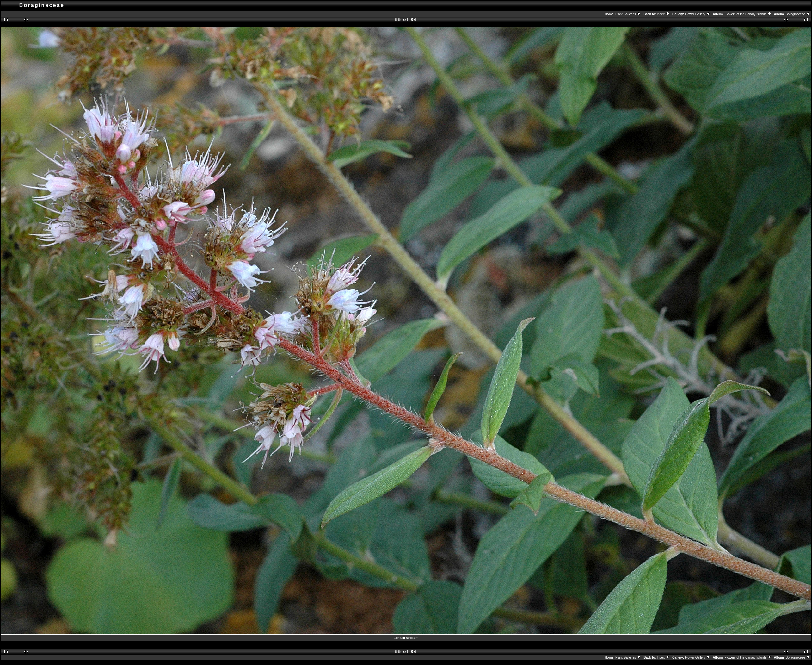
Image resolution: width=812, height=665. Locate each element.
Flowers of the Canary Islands (748, 14)
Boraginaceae (798, 14)
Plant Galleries (628, 14)
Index (663, 14)
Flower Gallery (698, 14)
